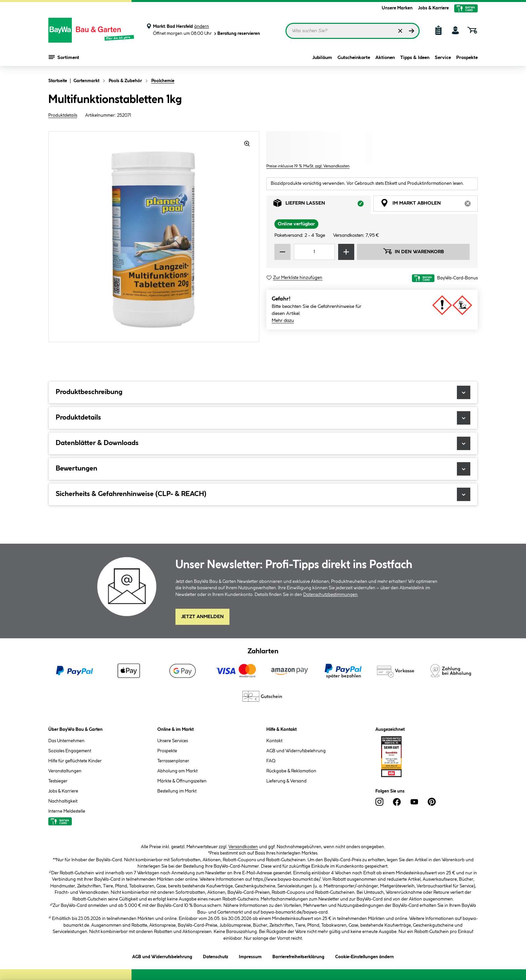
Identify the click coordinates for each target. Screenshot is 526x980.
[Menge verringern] (282, 252)
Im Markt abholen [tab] (429, 205)
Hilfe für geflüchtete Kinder (75, 761)
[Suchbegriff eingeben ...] (353, 31)
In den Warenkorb (413, 251)
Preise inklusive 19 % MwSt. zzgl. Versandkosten (308, 166)
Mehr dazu (283, 321)
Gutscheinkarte (354, 58)
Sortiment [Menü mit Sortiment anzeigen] (64, 57)
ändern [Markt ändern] (202, 26)
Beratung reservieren (236, 34)
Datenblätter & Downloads (263, 443)
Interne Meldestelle (67, 811)
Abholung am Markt (177, 771)
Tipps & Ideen (415, 58)
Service (443, 58)
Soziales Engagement (70, 751)
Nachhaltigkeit (63, 801)
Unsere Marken (397, 8)
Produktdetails (63, 115)
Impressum (250, 956)
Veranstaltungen (65, 771)
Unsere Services (173, 741)
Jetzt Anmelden (202, 617)
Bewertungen (263, 469)
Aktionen (385, 58)
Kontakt (274, 741)
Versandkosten (243, 847)
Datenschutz (216, 956)
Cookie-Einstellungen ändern (364, 956)
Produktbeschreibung (263, 392)
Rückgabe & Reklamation (291, 771)
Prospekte (467, 58)
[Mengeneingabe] (314, 252)
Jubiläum (322, 58)
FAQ (271, 761)
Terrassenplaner (173, 761)
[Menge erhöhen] (346, 252)
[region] (154, 237)
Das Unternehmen (66, 741)
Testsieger (58, 781)
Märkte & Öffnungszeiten (182, 781)
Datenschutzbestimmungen (330, 595)
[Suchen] (412, 31)
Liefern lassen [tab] (322, 205)
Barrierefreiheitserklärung (298, 956)
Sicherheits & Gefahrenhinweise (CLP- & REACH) (263, 494)
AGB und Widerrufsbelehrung (296, 751)
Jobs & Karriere (433, 8)
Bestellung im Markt (177, 791)
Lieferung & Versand (286, 781)
